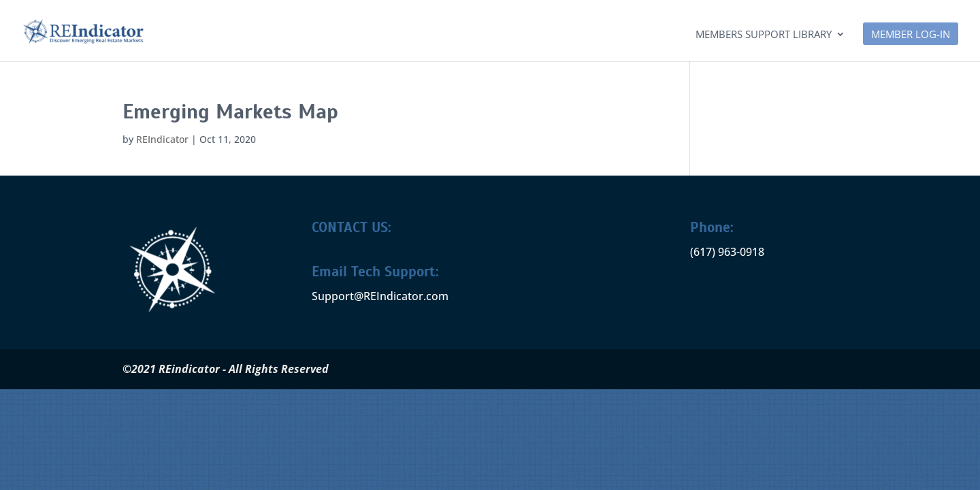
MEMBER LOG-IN (911, 35)
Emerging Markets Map (230, 112)
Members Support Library (764, 35)
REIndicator (162, 139)
